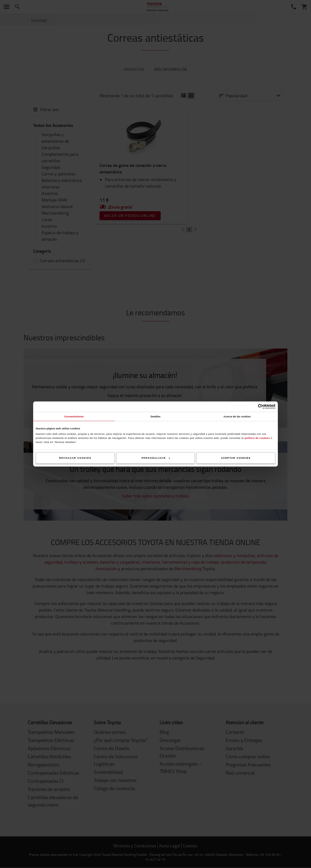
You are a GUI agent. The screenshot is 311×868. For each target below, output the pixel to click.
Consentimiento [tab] (74, 416)
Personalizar (156, 458)
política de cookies (257, 438)
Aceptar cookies (236, 458)
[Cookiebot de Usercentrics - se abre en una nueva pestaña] (252, 407)
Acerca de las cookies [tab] (237, 416)
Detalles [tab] (156, 416)
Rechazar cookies (75, 458)
